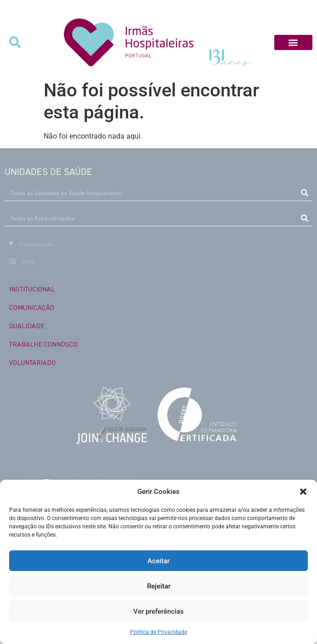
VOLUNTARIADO (32, 362)
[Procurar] (304, 193)
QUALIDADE (27, 325)
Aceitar (158, 561)
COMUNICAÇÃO (32, 307)
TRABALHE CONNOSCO (43, 344)
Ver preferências (158, 611)
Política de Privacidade (158, 632)
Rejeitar (159, 586)
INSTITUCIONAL (32, 289)
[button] (303, 492)
